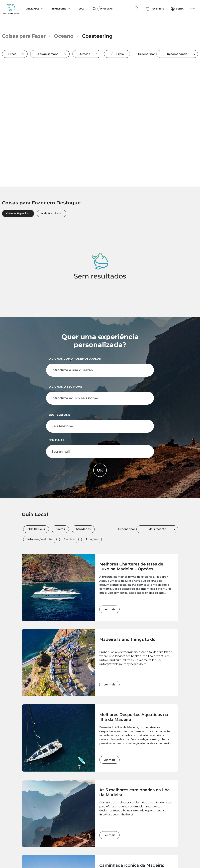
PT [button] (191, 9)
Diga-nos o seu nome (65, 387)
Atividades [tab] (83, 529)
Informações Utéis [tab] (40, 539)
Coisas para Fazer (24, 36)
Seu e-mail (57, 440)
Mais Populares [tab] (51, 213)
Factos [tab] (60, 529)
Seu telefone (59, 415)
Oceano (64, 36)
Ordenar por (146, 54)
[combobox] (177, 54)
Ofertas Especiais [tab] (18, 213)
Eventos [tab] (69, 539)
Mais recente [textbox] (157, 529)
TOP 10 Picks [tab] (36, 529)
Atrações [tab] (91, 539)
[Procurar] (118, 9)
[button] (42, 9)
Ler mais (109, 609)
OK (100, 470)
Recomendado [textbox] (177, 54)
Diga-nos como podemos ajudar (75, 359)
